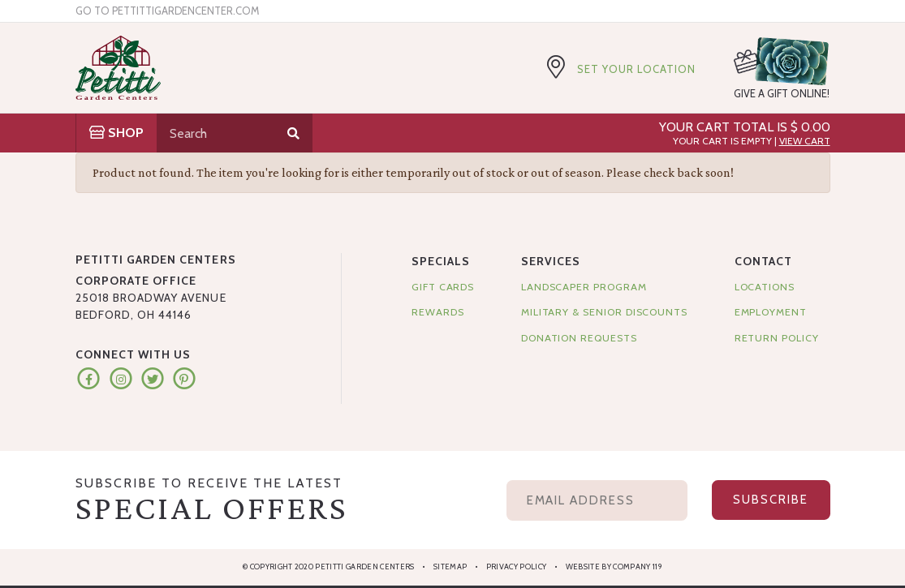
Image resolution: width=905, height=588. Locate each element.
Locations (765, 287)
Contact (763, 261)
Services (551, 261)
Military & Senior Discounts (604, 312)
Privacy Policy (517, 567)
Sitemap (450, 567)
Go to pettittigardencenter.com (167, 11)
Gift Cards (443, 287)
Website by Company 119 (614, 567)
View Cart (805, 141)
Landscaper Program (584, 287)
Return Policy (777, 338)
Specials (441, 261)
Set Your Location (636, 69)
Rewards (438, 312)
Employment (771, 312)
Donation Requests (579, 338)
